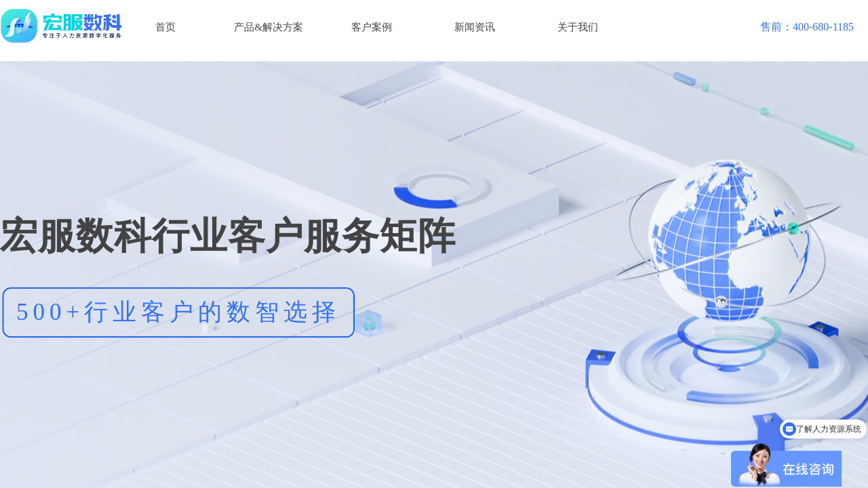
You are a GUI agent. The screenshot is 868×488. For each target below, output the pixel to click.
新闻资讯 (475, 27)
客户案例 (372, 27)
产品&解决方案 (269, 27)
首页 (165, 27)
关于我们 (578, 27)
